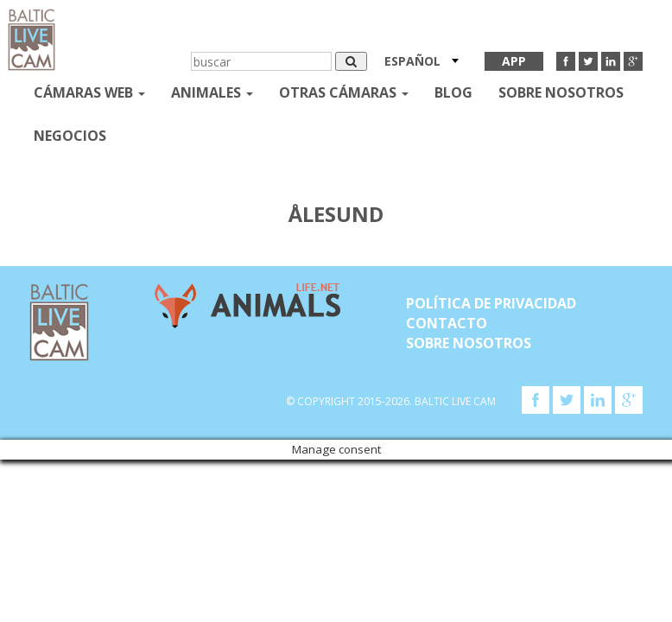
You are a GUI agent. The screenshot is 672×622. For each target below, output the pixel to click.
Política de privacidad (491, 303)
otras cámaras (344, 92)
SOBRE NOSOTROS (561, 92)
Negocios (70, 136)
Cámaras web (89, 92)
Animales (212, 92)
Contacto (447, 323)
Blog (453, 92)
